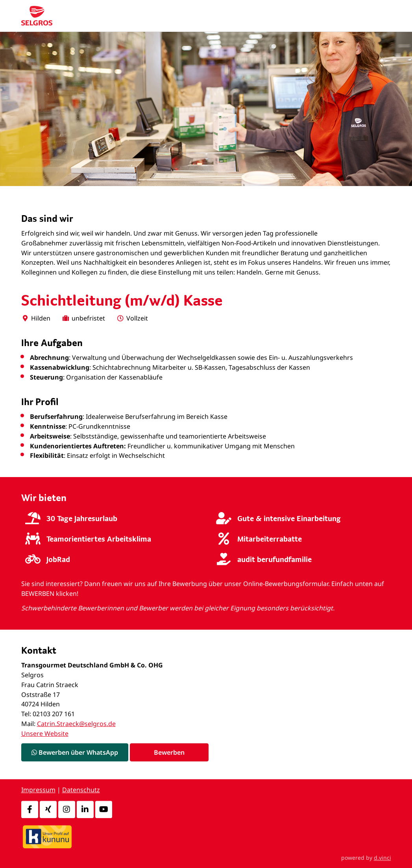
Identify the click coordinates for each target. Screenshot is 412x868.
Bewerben (169, 752)
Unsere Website (45, 733)
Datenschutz (81, 790)
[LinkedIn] (85, 809)
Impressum (38, 790)
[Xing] (48, 809)
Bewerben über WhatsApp (75, 752)
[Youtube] (104, 809)
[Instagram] (67, 809)
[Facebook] (30, 809)
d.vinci (382, 858)
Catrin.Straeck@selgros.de (76, 724)
